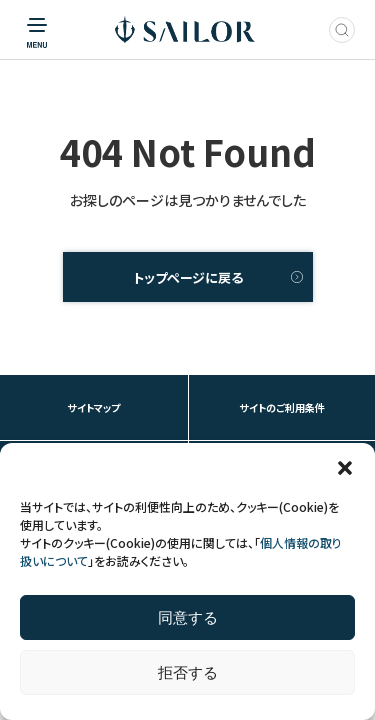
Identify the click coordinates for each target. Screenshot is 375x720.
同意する (188, 617)
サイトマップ (93, 407)
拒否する (188, 672)
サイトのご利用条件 (282, 407)
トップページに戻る (188, 277)
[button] (345, 468)
